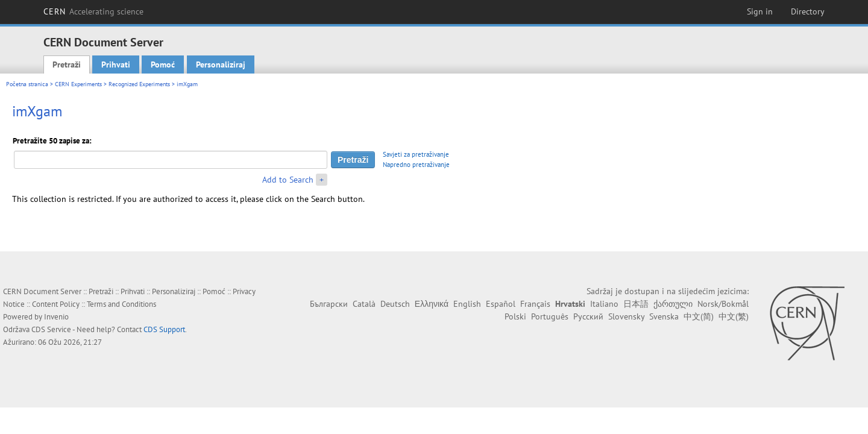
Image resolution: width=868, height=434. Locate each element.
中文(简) (699, 316)
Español (501, 304)
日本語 (636, 304)
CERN (93, 11)
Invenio (56, 317)
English (467, 304)
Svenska (664, 316)
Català (364, 304)
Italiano (604, 304)
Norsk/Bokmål (723, 304)
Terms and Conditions (121, 304)
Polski (515, 316)
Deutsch (395, 304)
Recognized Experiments (139, 84)
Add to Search (288, 180)
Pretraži (67, 64)
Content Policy (56, 304)
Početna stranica (27, 84)
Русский (588, 316)
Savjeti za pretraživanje (416, 154)
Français (535, 304)
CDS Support (164, 329)
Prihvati (116, 64)
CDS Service (51, 329)
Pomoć (163, 64)
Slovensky (626, 316)
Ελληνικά (432, 304)
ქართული (673, 304)
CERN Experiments (78, 84)
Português (550, 316)
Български (329, 304)
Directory (808, 11)
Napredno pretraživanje (416, 165)
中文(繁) (734, 316)
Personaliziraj (221, 64)
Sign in (760, 11)
